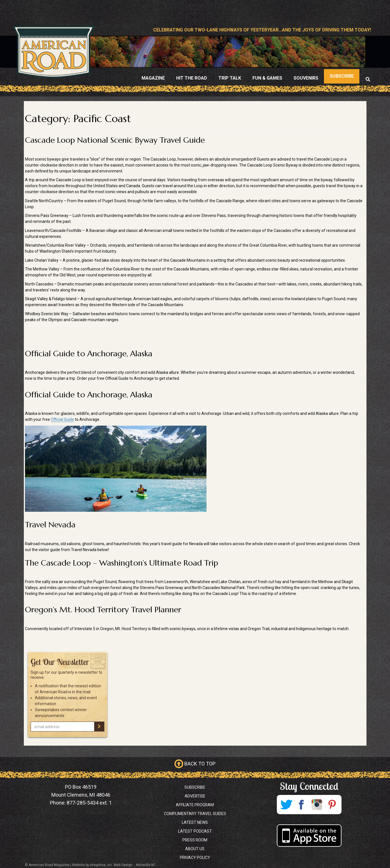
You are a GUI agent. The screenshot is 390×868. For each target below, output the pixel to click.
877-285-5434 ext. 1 (89, 803)
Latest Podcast (195, 831)
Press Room (195, 840)
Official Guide (62, 419)
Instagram (317, 805)
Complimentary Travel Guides (195, 814)
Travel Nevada (50, 525)
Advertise (195, 796)
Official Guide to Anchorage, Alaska (89, 354)
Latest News (195, 822)
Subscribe (195, 787)
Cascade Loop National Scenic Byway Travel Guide (115, 140)
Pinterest (332, 805)
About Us (195, 849)
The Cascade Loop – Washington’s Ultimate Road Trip (122, 563)
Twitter (286, 805)
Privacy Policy (195, 858)
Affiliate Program (195, 805)
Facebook (302, 805)
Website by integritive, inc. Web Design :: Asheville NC (114, 865)
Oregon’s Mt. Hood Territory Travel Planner (103, 610)
